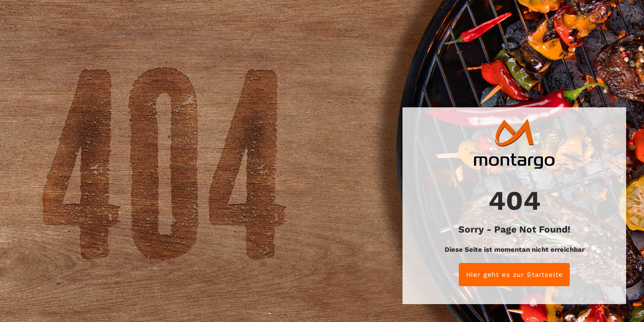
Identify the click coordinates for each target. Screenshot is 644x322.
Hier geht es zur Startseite (515, 275)
